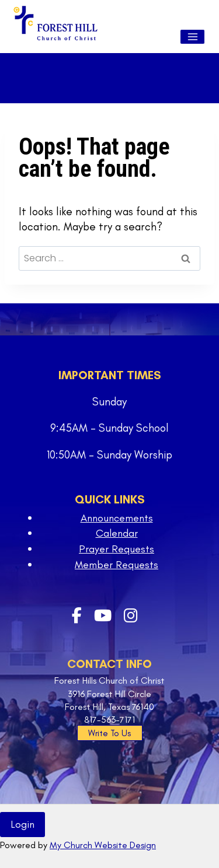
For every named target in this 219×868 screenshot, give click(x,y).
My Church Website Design (103, 845)
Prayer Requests (117, 549)
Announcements (117, 518)
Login (22, 824)
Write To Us (109, 733)
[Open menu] (192, 37)
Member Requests (117, 565)
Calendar (117, 533)
